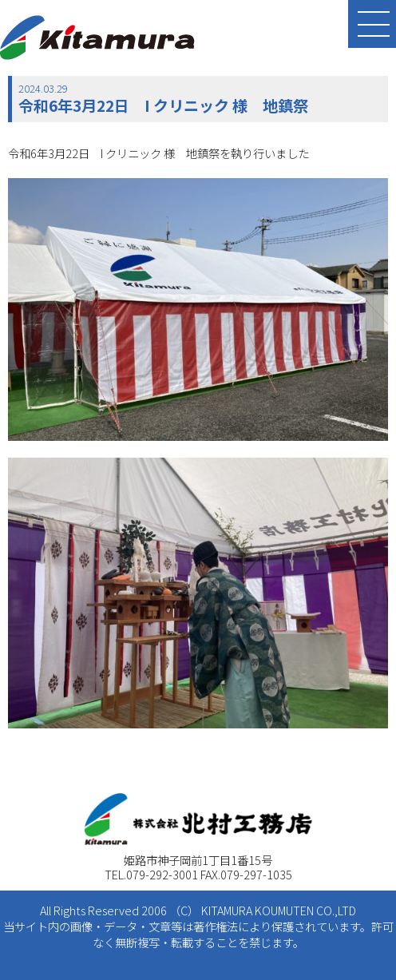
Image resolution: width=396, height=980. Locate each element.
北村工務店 (97, 38)
